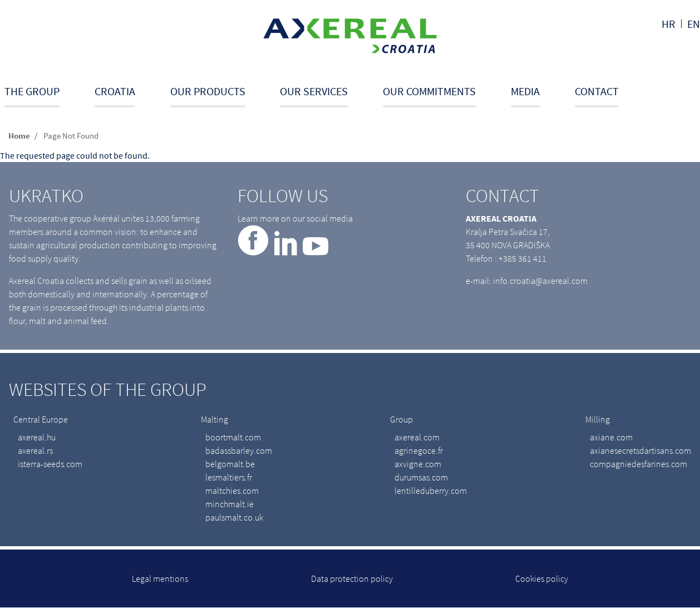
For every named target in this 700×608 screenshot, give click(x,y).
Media (525, 91)
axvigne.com (418, 464)
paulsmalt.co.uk (234, 517)
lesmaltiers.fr (229, 477)
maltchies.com (232, 491)
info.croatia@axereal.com (540, 281)
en (694, 24)
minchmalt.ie (230, 504)
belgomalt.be (230, 464)
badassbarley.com (239, 450)
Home (19, 136)
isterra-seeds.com (50, 464)
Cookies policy (542, 578)
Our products (208, 91)
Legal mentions (160, 578)
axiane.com (611, 437)
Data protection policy (352, 578)
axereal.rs (35, 450)
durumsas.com (421, 477)
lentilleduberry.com (431, 491)
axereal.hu (37, 437)
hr (669, 24)
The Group (32, 91)
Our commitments (429, 91)
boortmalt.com (233, 437)
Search (696, 95)
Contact (597, 91)
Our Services (314, 91)
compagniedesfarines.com (639, 464)
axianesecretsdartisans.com (640, 450)
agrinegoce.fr (419, 450)
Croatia (115, 91)
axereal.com (417, 437)
